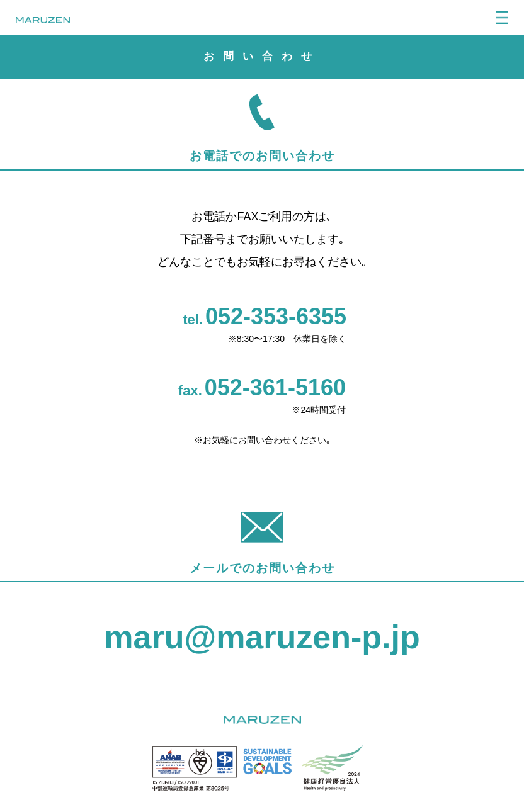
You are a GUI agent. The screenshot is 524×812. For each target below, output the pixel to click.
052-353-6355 (276, 316)
